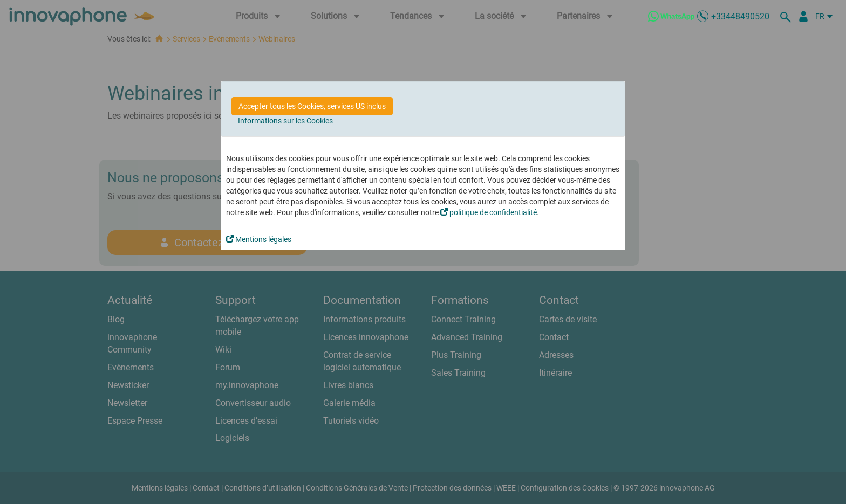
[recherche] (787, 16)
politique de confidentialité (489, 212)
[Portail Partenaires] (803, 16)
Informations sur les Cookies (285, 121)
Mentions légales (259, 239)
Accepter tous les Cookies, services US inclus (312, 106)
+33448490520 (740, 16)
